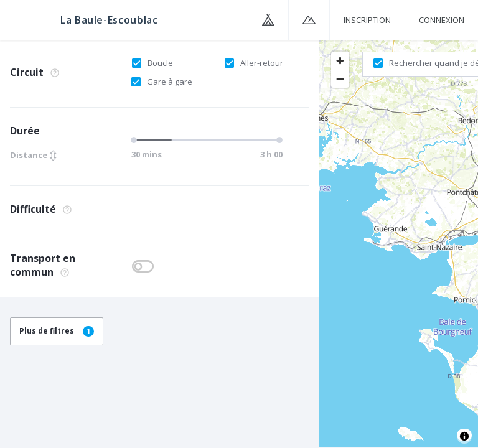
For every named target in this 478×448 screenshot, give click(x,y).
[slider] (136, 140)
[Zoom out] (340, 79)
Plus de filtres (57, 331)
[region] (398, 243)
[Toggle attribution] (464, 436)
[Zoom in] (340, 61)
